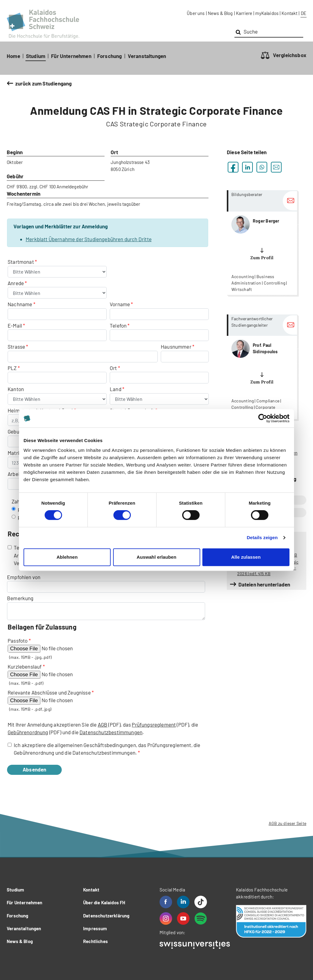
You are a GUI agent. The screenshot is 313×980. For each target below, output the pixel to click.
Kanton (16, 389)
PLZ (12, 368)
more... (262, 243)
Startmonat (21, 262)
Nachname (20, 304)
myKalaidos (267, 13)
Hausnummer (176, 347)
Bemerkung (20, 598)
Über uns (196, 13)
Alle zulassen (246, 557)
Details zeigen (262, 537)
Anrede (16, 283)
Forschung (110, 56)
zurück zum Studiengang (44, 83)
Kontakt (289, 13)
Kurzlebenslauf (25, 666)
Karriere (244, 13)
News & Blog (220, 13)
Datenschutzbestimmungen (111, 732)
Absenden (41, 769)
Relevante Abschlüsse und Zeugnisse (49, 692)
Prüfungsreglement (154, 724)
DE (304, 13)
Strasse (16, 347)
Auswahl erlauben (156, 557)
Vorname (120, 304)
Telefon (118, 325)
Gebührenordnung (28, 732)
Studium (36, 56)
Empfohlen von (24, 577)
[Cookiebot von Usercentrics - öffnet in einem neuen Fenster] (263, 418)
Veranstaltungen (147, 56)
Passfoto (18, 641)
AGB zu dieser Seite (287, 823)
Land (116, 389)
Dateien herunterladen (264, 584)
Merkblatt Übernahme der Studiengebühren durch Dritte (89, 239)
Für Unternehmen (71, 56)
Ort (113, 368)
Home (13, 56)
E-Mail (15, 325)
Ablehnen (67, 557)
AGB (103, 724)
